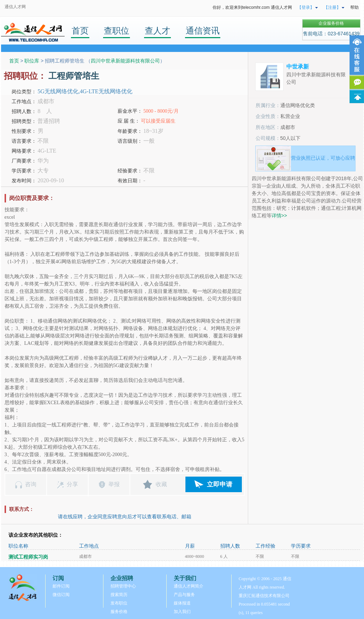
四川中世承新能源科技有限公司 (125, 61)
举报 (114, 484)
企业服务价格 (331, 23)
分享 (72, 484)
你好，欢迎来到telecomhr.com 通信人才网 (252, 7)
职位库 (32, 61)
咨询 (31, 484)
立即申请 (220, 484)
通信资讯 (203, 31)
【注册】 (332, 7)
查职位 (117, 31)
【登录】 (306, 7)
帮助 (354, 7)
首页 (80, 31)
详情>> (279, 216)
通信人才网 (15, 7)
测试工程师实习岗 (28, 557)
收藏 (161, 484)
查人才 (157, 31)
